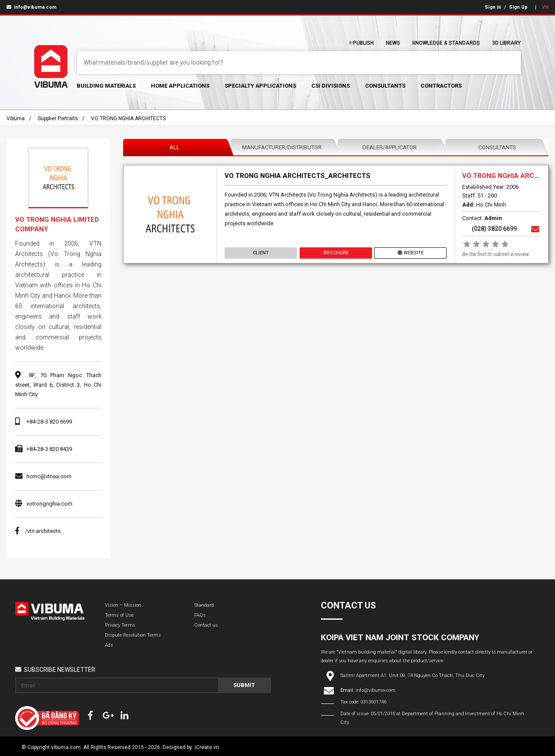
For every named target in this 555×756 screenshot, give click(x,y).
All (175, 147)
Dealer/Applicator (390, 147)
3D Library (506, 43)
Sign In (493, 7)
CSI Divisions (331, 86)
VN (545, 7)
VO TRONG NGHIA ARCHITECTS (128, 118)
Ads (109, 645)
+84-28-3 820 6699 (49, 422)
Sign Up (518, 7)
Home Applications (180, 86)
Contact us (206, 625)
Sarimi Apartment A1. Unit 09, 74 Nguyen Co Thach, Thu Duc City (412, 675)
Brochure (336, 253)
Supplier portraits (58, 118)
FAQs (200, 615)
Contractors (441, 86)
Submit (244, 685)
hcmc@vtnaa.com (49, 476)
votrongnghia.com (49, 504)
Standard (204, 605)
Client (261, 253)
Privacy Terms (120, 625)
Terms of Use (119, 615)
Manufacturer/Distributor (282, 147)
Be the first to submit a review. (496, 254)
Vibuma (16, 118)
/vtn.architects (38, 531)
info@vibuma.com (31, 7)
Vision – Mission (123, 605)
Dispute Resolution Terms (133, 635)
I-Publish (362, 43)
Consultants (385, 86)
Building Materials (106, 86)
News (393, 43)
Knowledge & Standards (446, 43)
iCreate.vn (207, 747)
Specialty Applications (260, 86)
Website (411, 253)
